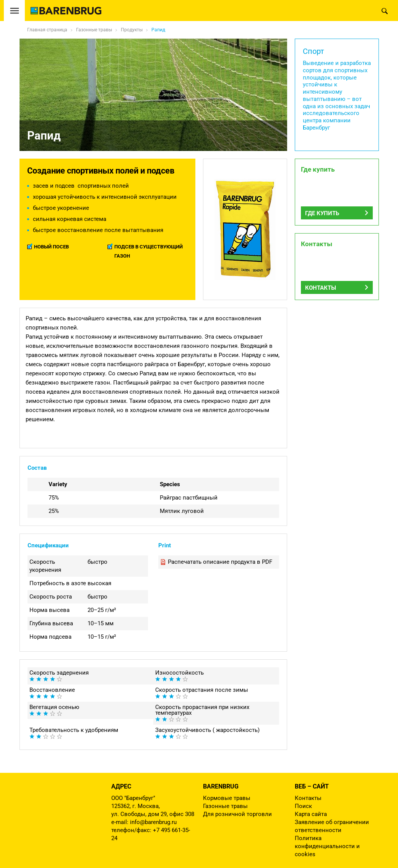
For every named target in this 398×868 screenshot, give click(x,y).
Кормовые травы (227, 798)
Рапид (158, 30)
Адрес (121, 786)
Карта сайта (311, 814)
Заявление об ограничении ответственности (332, 826)
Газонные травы (225, 806)
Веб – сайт (312, 786)
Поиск (303, 806)
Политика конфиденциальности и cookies (327, 846)
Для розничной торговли (237, 814)
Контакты (321, 288)
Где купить (322, 213)
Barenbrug (221, 786)
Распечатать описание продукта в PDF (220, 562)
